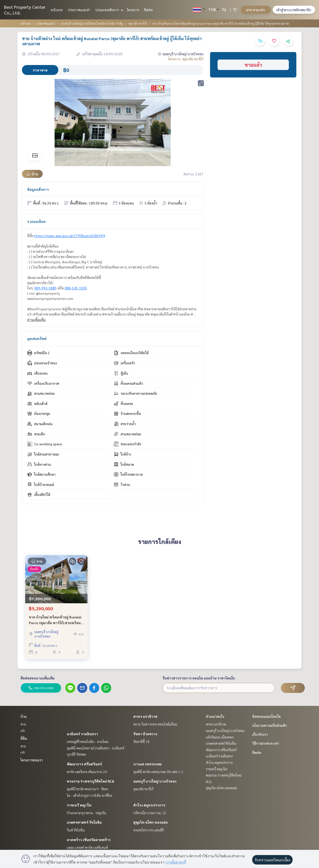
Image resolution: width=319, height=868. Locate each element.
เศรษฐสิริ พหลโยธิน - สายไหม (88, 741)
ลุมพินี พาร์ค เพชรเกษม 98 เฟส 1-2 (158, 772)
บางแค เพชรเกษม (148, 764)
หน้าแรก (57, 10)
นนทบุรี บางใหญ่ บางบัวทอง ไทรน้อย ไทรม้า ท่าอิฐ (92, 23)
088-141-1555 (76, 288)
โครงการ (133, 10)
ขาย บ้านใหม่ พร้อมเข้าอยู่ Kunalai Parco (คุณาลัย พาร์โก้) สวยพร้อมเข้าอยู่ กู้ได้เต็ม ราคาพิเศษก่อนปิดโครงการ (55, 620)
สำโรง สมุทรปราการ (149, 805)
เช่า (23, 731)
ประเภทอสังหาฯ (109, 10)
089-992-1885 (45, 288)
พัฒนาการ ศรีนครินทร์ (84, 764)
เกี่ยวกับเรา (260, 734)
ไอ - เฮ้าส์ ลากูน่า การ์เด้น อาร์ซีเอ (89, 795)
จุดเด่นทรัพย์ (37, 338)
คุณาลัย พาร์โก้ (138, 23)
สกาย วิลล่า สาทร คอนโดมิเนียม (155, 724)
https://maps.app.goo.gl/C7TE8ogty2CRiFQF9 (70, 236)
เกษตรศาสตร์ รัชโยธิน (84, 822)
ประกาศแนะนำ (79, 10)
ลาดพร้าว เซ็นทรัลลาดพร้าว (89, 840)
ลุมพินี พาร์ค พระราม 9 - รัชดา (88, 789)
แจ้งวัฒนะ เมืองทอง (220, 737)
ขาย (23, 724)
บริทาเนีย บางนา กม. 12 (150, 813)
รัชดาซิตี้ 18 (141, 741)
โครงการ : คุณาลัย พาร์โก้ (186, 59)
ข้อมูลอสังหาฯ (38, 189)
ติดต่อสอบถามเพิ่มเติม (38, 678)
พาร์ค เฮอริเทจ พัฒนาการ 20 (87, 772)
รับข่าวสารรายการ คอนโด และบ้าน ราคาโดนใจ (199, 678)
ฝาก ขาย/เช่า (256, 10)
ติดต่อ (148, 10)
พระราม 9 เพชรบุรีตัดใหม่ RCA (90, 781)
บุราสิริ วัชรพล (76, 754)
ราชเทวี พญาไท (79, 805)
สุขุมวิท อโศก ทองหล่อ (151, 822)
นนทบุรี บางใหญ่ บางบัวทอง (155, 781)
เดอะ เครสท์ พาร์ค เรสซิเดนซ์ (87, 847)
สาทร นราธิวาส (145, 716)
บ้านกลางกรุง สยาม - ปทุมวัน (86, 813)
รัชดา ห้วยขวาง (145, 734)
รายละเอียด (36, 221)
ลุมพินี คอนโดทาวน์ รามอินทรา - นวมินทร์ (95, 748)
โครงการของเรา (32, 760)
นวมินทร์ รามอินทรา (82, 734)
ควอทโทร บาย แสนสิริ (149, 830)
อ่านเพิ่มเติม (36, 320)
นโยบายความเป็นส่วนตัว (270, 725)
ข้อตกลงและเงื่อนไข (266, 716)
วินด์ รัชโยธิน (76, 830)
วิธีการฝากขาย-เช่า (266, 743)
